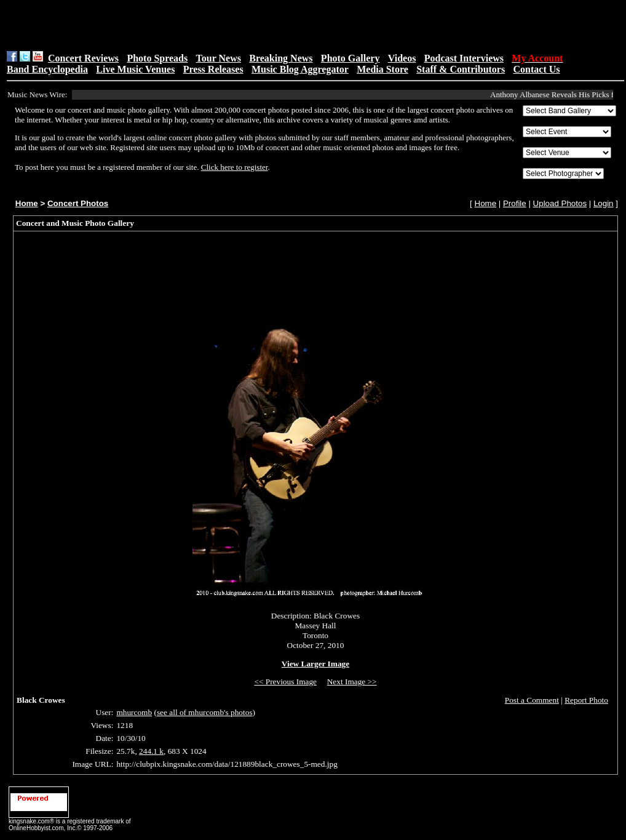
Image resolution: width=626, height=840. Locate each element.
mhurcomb (134, 712)
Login (604, 203)
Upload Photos (560, 203)
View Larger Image (315, 664)
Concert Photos (78, 203)
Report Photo (586, 700)
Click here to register (235, 167)
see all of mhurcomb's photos (205, 712)
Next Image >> (352, 682)
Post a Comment (532, 700)
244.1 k (151, 751)
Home (27, 203)
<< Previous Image (285, 682)
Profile (515, 203)
